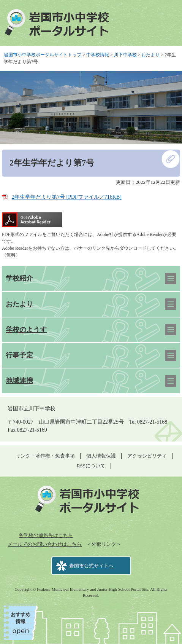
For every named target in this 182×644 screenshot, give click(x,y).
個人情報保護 (101, 456)
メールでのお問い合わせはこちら (45, 544)
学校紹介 (19, 278)
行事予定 (19, 355)
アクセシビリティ (147, 456)
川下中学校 (125, 55)
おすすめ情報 (21, 618)
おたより (150, 55)
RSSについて (91, 466)
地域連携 (19, 381)
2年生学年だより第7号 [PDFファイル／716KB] (67, 197)
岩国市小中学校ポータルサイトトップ (43, 55)
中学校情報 (98, 55)
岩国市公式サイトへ (91, 566)
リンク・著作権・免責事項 (45, 456)
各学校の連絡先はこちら (46, 535)
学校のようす (26, 330)
